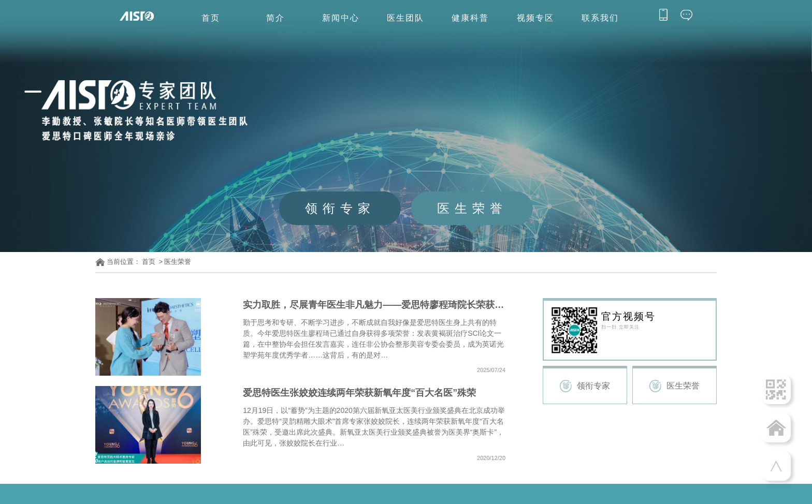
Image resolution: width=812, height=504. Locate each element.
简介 (275, 18)
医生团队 (405, 18)
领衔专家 (593, 386)
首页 (211, 18)
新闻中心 (341, 18)
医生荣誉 (178, 262)
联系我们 (600, 18)
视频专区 (535, 18)
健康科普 (470, 18)
